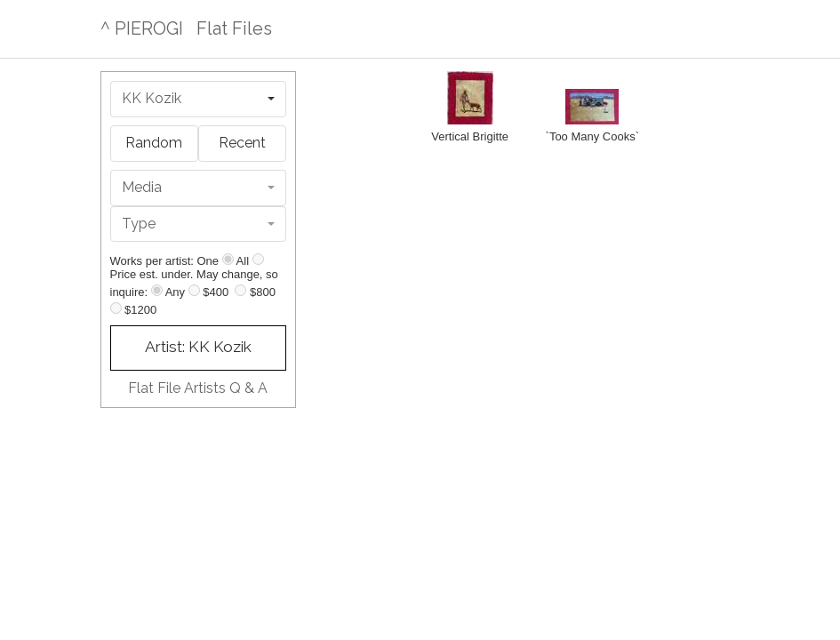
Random (154, 143)
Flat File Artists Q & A (198, 388)
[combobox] (198, 99)
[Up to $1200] (116, 308)
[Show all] (258, 259)
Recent (242, 143)
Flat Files (234, 28)
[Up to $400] (194, 290)
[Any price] (157, 290)
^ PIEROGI (142, 28)
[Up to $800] (240, 290)
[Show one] (228, 259)
